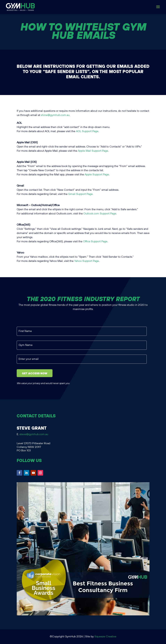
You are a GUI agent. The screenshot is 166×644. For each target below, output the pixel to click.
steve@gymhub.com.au (34, 434)
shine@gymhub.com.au (55, 115)
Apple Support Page (97, 175)
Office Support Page (95, 242)
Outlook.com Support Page (100, 214)
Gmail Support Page (80, 194)
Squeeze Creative (105, 637)
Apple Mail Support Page (93, 151)
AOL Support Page (87, 131)
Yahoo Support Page (87, 261)
